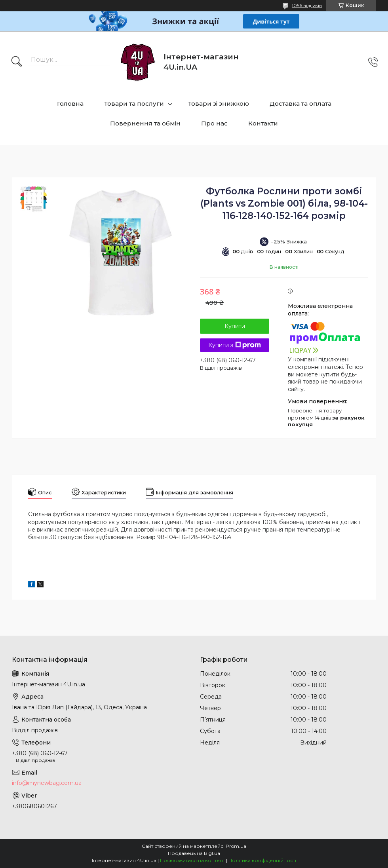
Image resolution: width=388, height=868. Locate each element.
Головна (70, 104)
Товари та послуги (134, 104)
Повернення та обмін (145, 123)
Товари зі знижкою (219, 104)
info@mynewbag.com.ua (47, 783)
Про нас (214, 123)
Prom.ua (236, 846)
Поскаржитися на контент (192, 860)
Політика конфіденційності (262, 860)
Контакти (263, 123)
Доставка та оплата (301, 104)
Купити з (235, 345)
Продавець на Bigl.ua (194, 853)
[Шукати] (17, 62)
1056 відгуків (307, 5)
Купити (235, 326)
